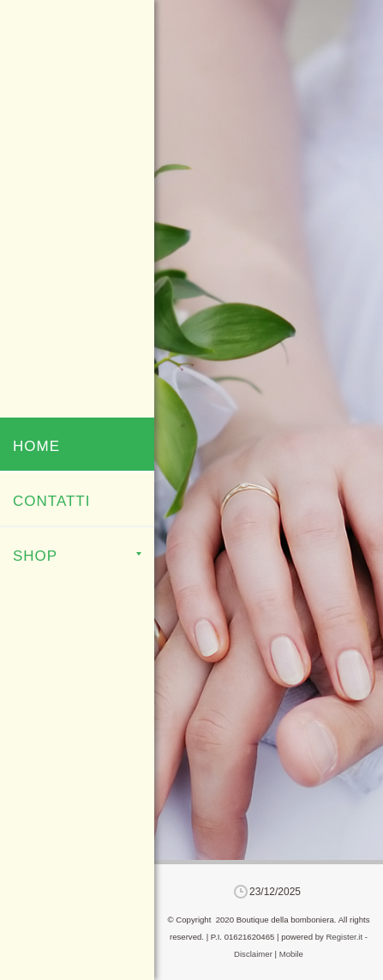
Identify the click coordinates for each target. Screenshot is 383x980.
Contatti (51, 501)
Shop (77, 556)
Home (36, 446)
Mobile (291, 954)
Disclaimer (253, 954)
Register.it (344, 937)
